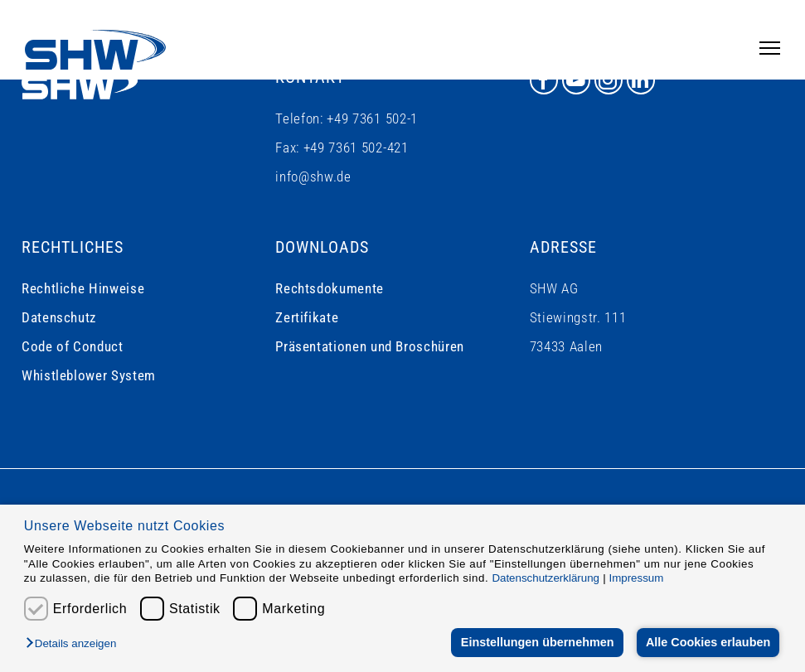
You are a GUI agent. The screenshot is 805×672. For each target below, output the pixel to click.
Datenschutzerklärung (546, 578)
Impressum (636, 578)
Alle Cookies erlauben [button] (707, 642)
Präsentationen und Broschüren (370, 346)
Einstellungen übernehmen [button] (536, 642)
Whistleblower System (89, 375)
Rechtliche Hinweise (83, 288)
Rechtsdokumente (330, 288)
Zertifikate (307, 317)
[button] (75, 644)
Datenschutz (59, 317)
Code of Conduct (73, 346)
